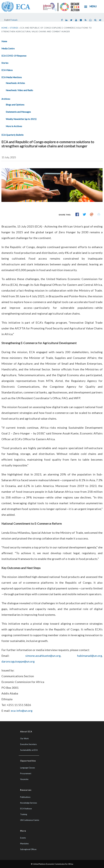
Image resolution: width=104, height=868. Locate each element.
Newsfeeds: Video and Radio (19, 90)
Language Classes (28, 768)
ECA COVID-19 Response (14, 56)
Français (14, 20)
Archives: (6, 99)
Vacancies (24, 779)
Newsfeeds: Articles (15, 83)
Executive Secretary (28, 744)
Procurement (26, 773)
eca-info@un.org (22, 711)
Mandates (24, 844)
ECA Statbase (26, 809)
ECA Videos (7, 70)
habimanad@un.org (90, 656)
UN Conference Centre (30, 820)
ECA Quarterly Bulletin (12, 135)
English (7, 20)
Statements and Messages (18, 112)
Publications (25, 797)
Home (5, 28)
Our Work (24, 738)
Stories (14, 28)
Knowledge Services (29, 803)
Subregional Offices (28, 849)
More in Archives (14, 126)
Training (24, 814)
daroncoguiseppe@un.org (18, 661)
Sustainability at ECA (29, 750)
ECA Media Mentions (12, 77)
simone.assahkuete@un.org (43, 656)
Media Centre (8, 48)
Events (23, 838)
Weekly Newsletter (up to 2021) (21, 119)
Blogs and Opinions (15, 105)
